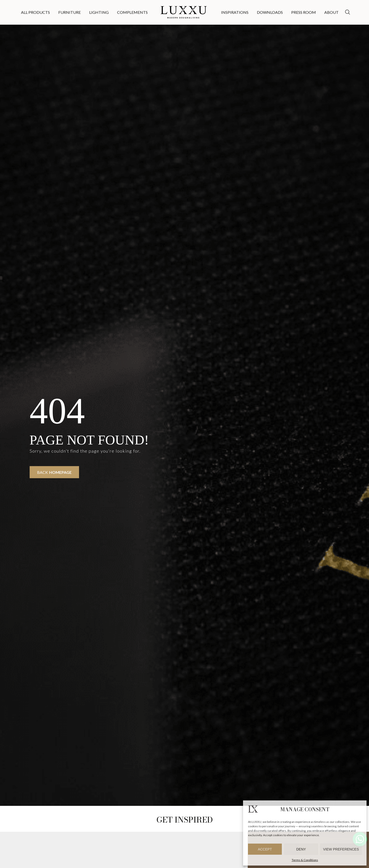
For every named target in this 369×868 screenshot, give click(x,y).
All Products (35, 12)
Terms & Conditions (305, 860)
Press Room (304, 12)
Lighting (99, 12)
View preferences (341, 849)
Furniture (70, 12)
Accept (265, 849)
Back (54, 472)
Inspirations (235, 12)
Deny (301, 849)
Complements (132, 12)
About (331, 12)
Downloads (270, 12)
